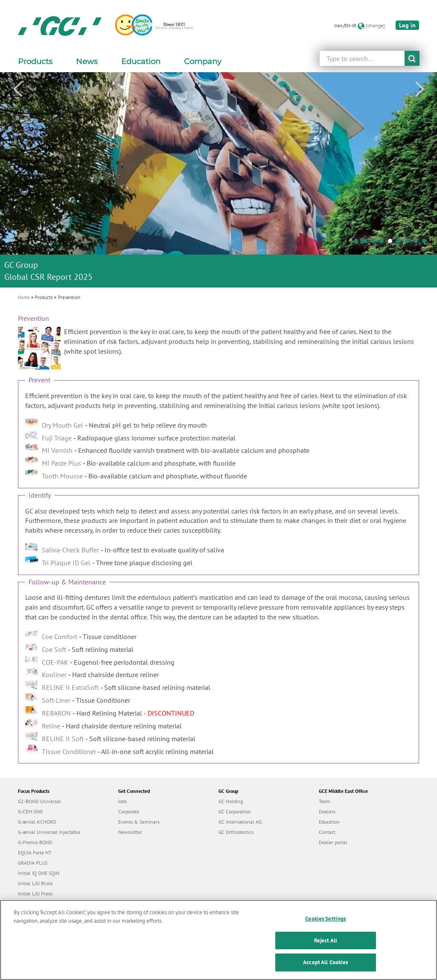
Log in (407, 25)
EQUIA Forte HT (35, 852)
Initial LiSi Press (35, 893)
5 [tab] (392, 243)
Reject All (326, 945)
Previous (17, 89)
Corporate (129, 811)
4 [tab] (384, 243)
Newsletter (130, 832)
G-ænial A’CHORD (37, 822)
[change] (375, 25)
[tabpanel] (218, 180)
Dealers (327, 811)
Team (325, 801)
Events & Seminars (139, 822)
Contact (327, 832)
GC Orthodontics (236, 832)
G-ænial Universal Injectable (49, 832)
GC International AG (240, 822)
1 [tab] (358, 243)
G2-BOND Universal (39, 801)
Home (24, 297)
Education (329, 822)
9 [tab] (426, 243)
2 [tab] (367, 243)
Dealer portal (333, 842)
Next (420, 89)
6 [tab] (401, 243)
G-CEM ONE (30, 811)
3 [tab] (375, 243)
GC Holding (231, 801)
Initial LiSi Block (35, 883)
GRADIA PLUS (33, 863)
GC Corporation (235, 811)
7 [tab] (409, 243)
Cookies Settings (325, 923)
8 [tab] (418, 243)
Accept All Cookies (325, 967)
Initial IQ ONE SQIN (39, 873)
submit (412, 58)
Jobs (122, 801)
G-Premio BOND (35, 842)
